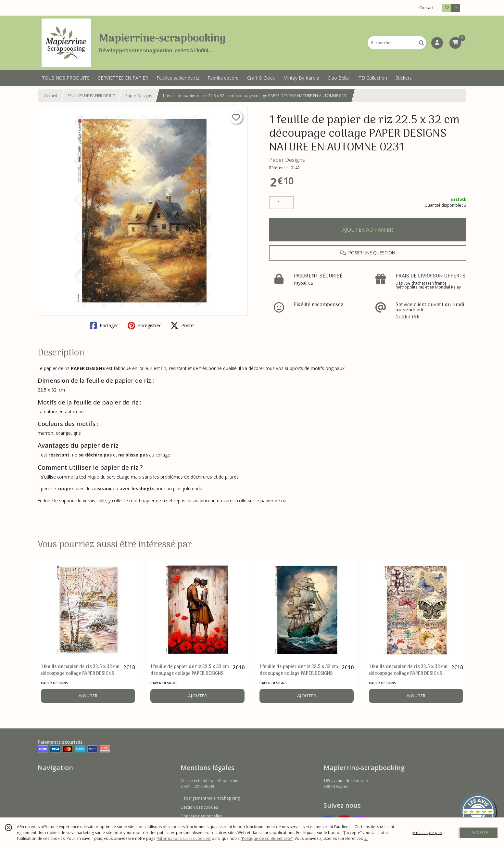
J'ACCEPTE (479, 833)
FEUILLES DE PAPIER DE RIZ (91, 96)
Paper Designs (139, 96)
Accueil (51, 96)
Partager (104, 326)
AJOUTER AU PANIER (368, 230)
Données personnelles (201, 816)
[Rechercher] (422, 43)
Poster (183, 326)
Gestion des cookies (199, 807)
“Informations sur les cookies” (184, 838)
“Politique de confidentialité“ (267, 838)
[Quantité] (281, 203)
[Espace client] (437, 43)
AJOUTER (88, 696)
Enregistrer (144, 326)
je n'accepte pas (427, 833)
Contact (426, 8)
